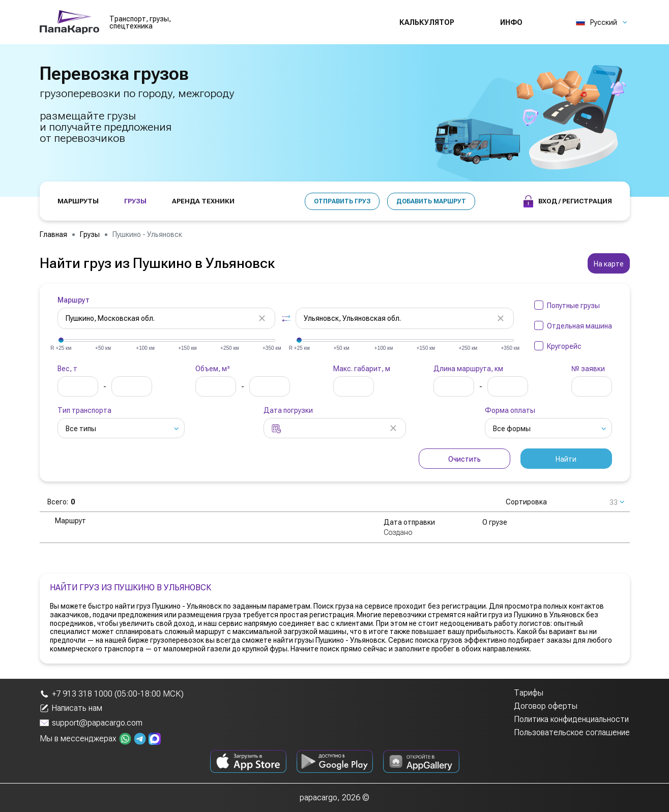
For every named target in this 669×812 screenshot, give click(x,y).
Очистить (464, 459)
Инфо (511, 22)
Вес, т (67, 369)
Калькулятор (427, 22)
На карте (609, 264)
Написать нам (71, 708)
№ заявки (588, 369)
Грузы (90, 234)
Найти (566, 459)
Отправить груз (342, 201)
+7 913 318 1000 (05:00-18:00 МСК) (112, 694)
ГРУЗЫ (135, 201)
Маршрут (74, 300)
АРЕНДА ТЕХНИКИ (203, 201)
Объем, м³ (213, 369)
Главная (53, 234)
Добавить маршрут (431, 201)
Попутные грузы (573, 306)
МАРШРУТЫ (78, 201)
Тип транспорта (84, 410)
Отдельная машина (579, 326)
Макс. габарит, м (362, 369)
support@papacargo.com (91, 723)
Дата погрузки (288, 410)
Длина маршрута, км (468, 369)
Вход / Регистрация (568, 201)
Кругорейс (564, 346)
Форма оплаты (510, 410)
